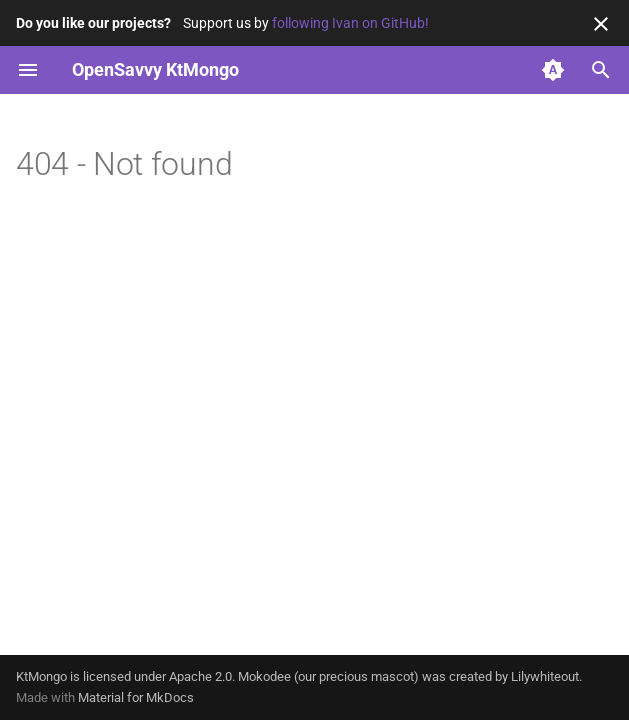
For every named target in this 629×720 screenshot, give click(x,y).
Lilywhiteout (545, 676)
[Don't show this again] (601, 24)
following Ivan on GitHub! (350, 23)
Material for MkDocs (136, 697)
